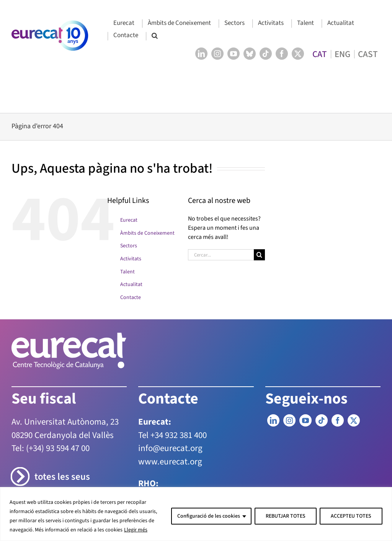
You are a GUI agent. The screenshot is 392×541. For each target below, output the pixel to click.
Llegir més (136, 530)
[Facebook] (338, 420)
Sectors (129, 246)
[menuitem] (320, 54)
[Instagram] (289, 420)
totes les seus (62, 477)
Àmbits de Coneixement (147, 233)
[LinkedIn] (273, 420)
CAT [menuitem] (320, 54)
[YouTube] (305, 420)
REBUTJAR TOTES (286, 516)
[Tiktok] (322, 420)
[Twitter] (354, 420)
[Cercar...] (221, 255)
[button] (155, 36)
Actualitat (131, 284)
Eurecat (129, 220)
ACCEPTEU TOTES (351, 516)
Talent (127, 272)
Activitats (131, 259)
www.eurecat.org (170, 462)
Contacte (131, 297)
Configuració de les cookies (209, 516)
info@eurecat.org (170, 448)
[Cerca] (259, 255)
